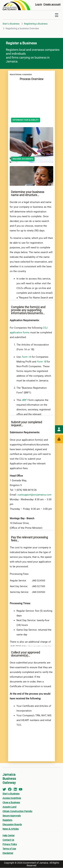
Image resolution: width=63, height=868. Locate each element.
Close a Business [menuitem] (11, 803)
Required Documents (23, 159)
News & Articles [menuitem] (11, 829)
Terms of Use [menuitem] (9, 849)
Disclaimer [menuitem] (8, 853)
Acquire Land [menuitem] (9, 807)
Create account (52, 4)
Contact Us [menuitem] (8, 840)
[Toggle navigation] (57, 15)
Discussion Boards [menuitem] (12, 825)
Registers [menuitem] (7, 820)
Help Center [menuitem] (9, 836)
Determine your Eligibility (26, 120)
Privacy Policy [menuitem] (10, 844)
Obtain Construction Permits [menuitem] (17, 811)
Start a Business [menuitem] (11, 794)
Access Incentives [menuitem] (12, 798)
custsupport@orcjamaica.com (34, 495)
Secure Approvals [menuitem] (12, 816)
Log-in (39, 4)
